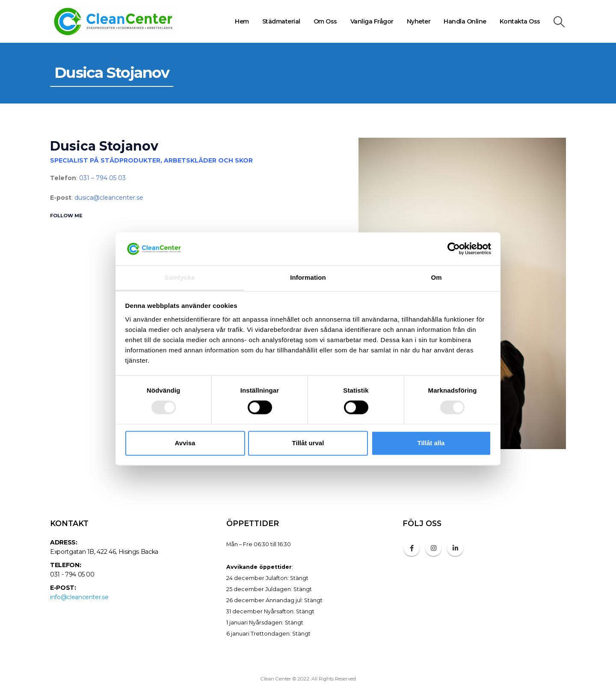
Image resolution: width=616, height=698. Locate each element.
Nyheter (419, 21)
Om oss (325, 21)
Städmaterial (281, 21)
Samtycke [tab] (180, 277)
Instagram (433, 548)
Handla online (465, 21)
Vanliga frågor (372, 21)
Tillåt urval (308, 443)
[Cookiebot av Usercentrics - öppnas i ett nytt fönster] (454, 249)
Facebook (412, 548)
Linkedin (455, 548)
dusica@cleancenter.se (109, 198)
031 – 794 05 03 (102, 178)
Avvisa (185, 443)
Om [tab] (436, 277)
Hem (242, 21)
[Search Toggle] (559, 22)
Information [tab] (308, 277)
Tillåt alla (431, 443)
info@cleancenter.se (79, 597)
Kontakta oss (520, 21)
